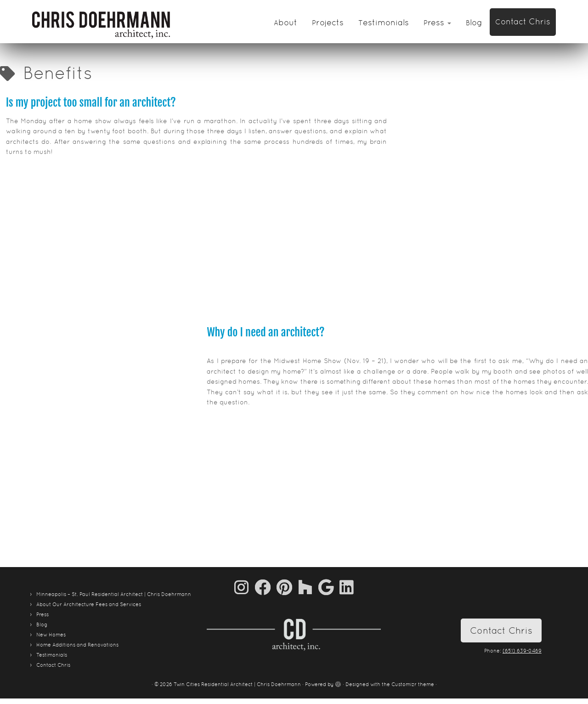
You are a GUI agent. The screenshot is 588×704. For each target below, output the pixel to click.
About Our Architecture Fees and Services (89, 604)
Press (437, 22)
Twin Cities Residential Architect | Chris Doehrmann (237, 684)
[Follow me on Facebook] (266, 587)
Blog (474, 22)
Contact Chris (523, 21)
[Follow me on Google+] (329, 587)
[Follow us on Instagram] (244, 587)
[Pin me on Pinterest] (287, 587)
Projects (328, 22)
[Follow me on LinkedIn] (347, 587)
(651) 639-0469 (522, 651)
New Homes (51, 635)
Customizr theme (413, 684)
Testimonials (384, 22)
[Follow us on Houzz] (308, 587)
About (286, 22)
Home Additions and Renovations (77, 645)
